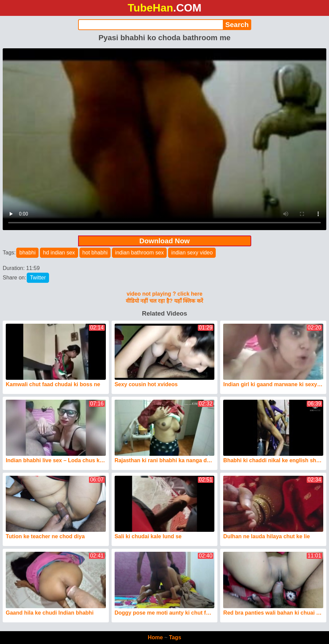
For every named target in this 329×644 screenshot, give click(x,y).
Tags (175, 637)
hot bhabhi (95, 253)
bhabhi (27, 253)
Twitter (38, 278)
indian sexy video (192, 253)
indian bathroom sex (139, 253)
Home (155, 637)
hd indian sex (59, 253)
